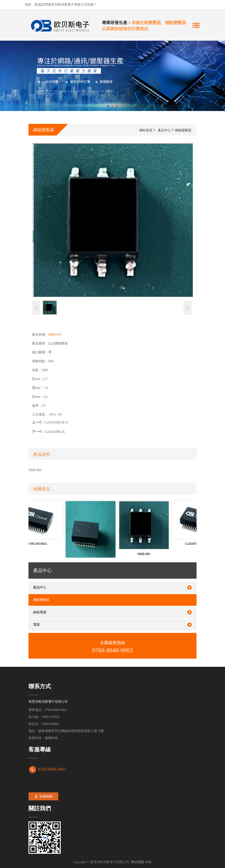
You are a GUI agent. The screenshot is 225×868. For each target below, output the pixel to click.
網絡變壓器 (183, 130)
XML (149, 862)
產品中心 (164, 130)
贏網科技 (51, 738)
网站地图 (137, 862)
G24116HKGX (55, 432)
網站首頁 (146, 130)
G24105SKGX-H (56, 422)
